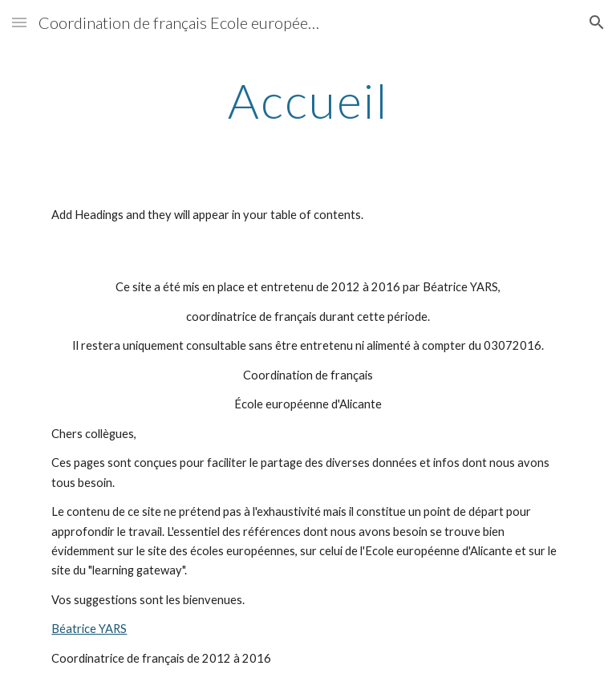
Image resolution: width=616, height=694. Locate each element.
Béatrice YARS (89, 629)
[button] (19, 22)
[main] (308, 100)
